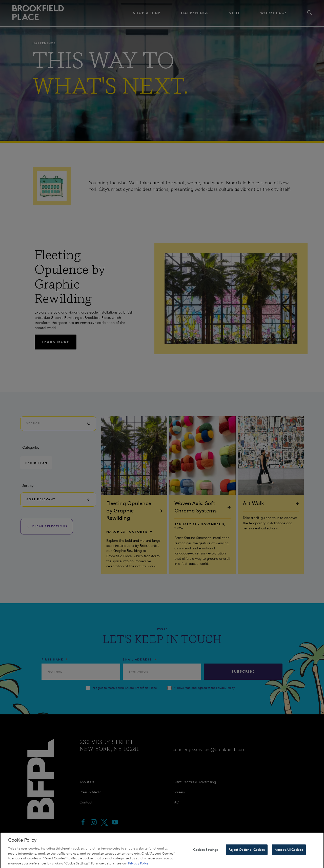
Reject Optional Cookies (247, 857)
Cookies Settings (206, 857)
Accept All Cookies (289, 857)
